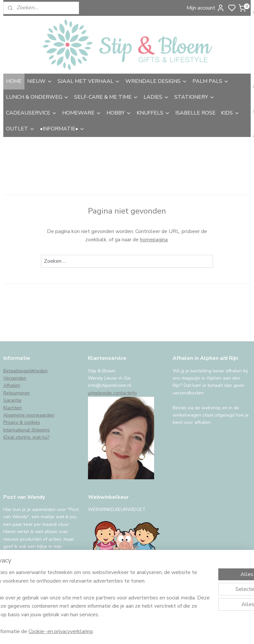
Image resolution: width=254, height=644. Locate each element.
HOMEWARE (82, 113)
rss (174, 632)
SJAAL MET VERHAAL (89, 81)
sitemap (163, 632)
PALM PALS (211, 81)
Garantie (12, 400)
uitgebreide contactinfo (112, 393)
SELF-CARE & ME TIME (106, 97)
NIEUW (40, 81)
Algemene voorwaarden (29, 415)
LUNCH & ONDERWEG (37, 97)
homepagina (154, 240)
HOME (14, 81)
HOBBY (119, 113)
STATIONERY (194, 97)
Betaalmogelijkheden (25, 371)
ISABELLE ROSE (195, 113)
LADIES (156, 97)
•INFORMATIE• (62, 129)
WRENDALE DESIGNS (156, 81)
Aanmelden (22, 578)
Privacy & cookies (22, 422)
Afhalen (12, 385)
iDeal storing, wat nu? (26, 437)
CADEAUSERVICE (31, 113)
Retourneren (17, 393)
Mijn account (206, 8)
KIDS (230, 113)
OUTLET (20, 129)
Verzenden (15, 378)
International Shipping (26, 430)
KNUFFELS (153, 113)
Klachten (13, 408)
